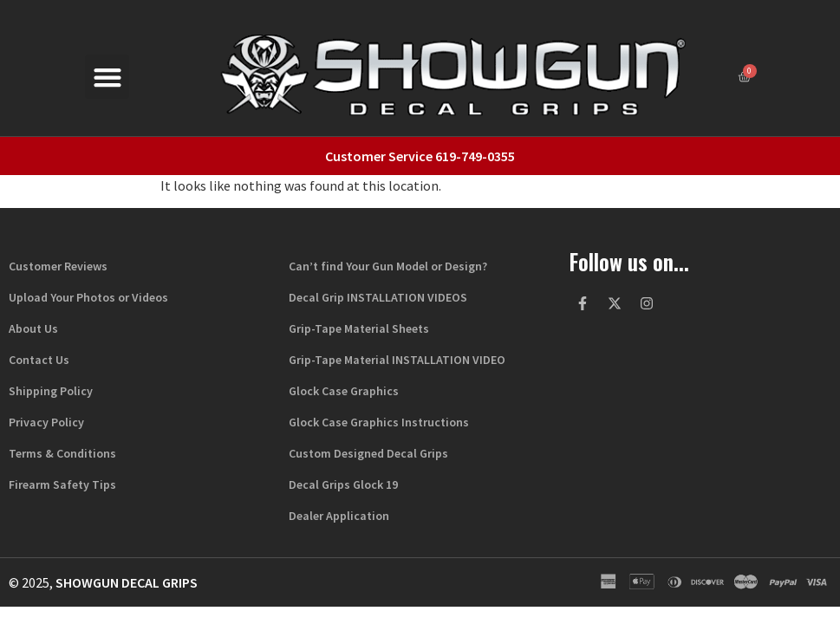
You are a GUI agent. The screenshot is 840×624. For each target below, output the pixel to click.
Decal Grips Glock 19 (343, 484)
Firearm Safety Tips (62, 484)
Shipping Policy (51, 391)
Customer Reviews (58, 266)
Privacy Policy (46, 422)
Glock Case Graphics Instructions (379, 422)
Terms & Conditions (62, 453)
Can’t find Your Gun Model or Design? (388, 266)
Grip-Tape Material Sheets (359, 328)
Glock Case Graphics (344, 391)
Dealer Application (339, 516)
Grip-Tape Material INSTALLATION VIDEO (397, 360)
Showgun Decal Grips (127, 582)
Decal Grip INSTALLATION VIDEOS (378, 297)
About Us (33, 328)
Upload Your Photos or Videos (88, 297)
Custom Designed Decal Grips (368, 453)
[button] (107, 77)
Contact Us (39, 360)
